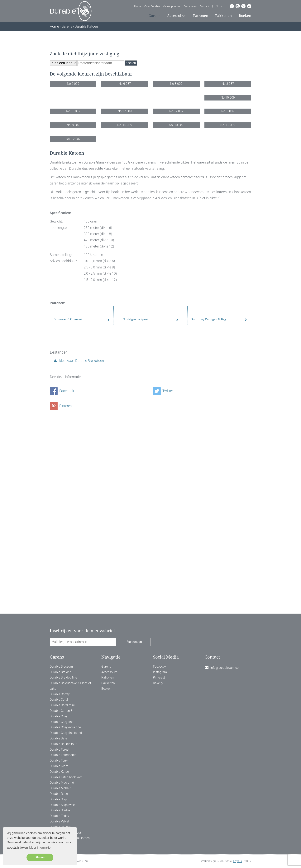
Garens (154, 16)
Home (138, 6)
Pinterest (61, 635)
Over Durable (152, 6)
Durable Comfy (60, 739)
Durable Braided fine (63, 722)
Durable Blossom (61, 711)
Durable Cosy (59, 761)
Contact (204, 6)
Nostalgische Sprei (135, 552)
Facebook (62, 620)
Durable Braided (60, 716)
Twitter (163, 620)
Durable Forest (60, 794)
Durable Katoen (60, 816)
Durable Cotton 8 (61, 755)
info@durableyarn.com (226, 712)
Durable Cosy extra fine (65, 772)
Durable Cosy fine (62, 766)
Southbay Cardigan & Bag (209, 552)
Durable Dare (58, 783)
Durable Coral (59, 744)
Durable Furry (59, 805)
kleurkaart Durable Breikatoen (81, 590)
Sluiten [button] (40, 857)
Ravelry (158, 728)
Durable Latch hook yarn (66, 822)
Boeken (245, 16)
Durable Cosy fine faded (66, 777)
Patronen (201, 16)
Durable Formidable (63, 799)
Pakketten (224, 16)
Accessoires (177, 16)
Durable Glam (59, 810)
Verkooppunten (172, 6)
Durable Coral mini (62, 750)
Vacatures (190, 6)
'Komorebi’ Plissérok (68, 552)
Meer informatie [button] (40, 848)
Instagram (160, 716)
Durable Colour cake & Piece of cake (70, 730)
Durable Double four (63, 788)
